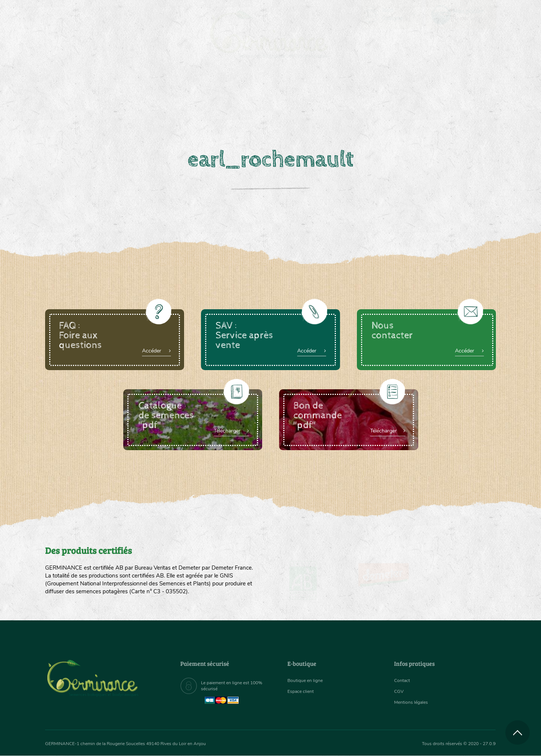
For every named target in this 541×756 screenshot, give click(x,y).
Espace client (303, 691)
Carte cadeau (247, 98)
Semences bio (106, 98)
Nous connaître (175, 98)
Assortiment (327, 98)
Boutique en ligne (429, 98)
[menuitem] (461, 15)
